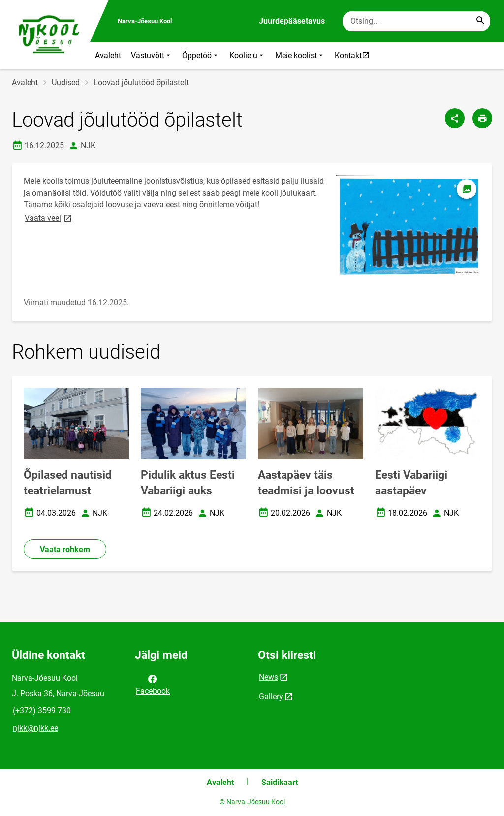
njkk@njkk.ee (35, 728)
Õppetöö (201, 55)
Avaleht (108, 55)
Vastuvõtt (152, 55)
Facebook (153, 684)
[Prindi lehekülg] (482, 118)
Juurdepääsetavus (292, 21)
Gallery (271, 697)
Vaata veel (49, 217)
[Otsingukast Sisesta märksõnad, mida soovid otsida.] (416, 21)
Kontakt (354, 55)
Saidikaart (280, 782)
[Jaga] (455, 118)
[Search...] (480, 21)
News (268, 677)
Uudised (66, 82)
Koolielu (247, 55)
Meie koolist (300, 55)
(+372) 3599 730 (42, 710)
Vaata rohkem (65, 549)
